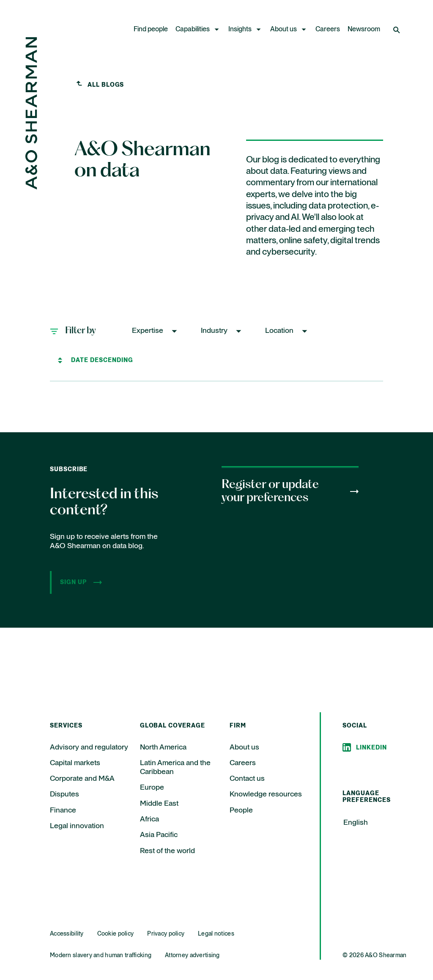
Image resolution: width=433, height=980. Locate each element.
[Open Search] (397, 30)
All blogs (106, 85)
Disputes (64, 794)
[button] (155, 331)
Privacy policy (166, 934)
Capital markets (75, 763)
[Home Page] (31, 187)
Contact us (247, 779)
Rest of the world (167, 851)
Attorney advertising (192, 955)
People (241, 810)
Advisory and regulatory (89, 747)
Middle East (159, 804)
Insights (240, 30)
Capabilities (193, 30)
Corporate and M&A (82, 779)
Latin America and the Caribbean (175, 767)
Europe (152, 788)
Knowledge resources (266, 794)
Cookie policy (116, 934)
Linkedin (371, 748)
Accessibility (67, 934)
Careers (328, 30)
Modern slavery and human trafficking (101, 955)
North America (163, 747)
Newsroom (364, 30)
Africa (149, 819)
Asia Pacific (159, 835)
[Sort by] (104, 360)
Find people (151, 30)
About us (284, 30)
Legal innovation (77, 826)
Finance (63, 810)
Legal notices (216, 934)
